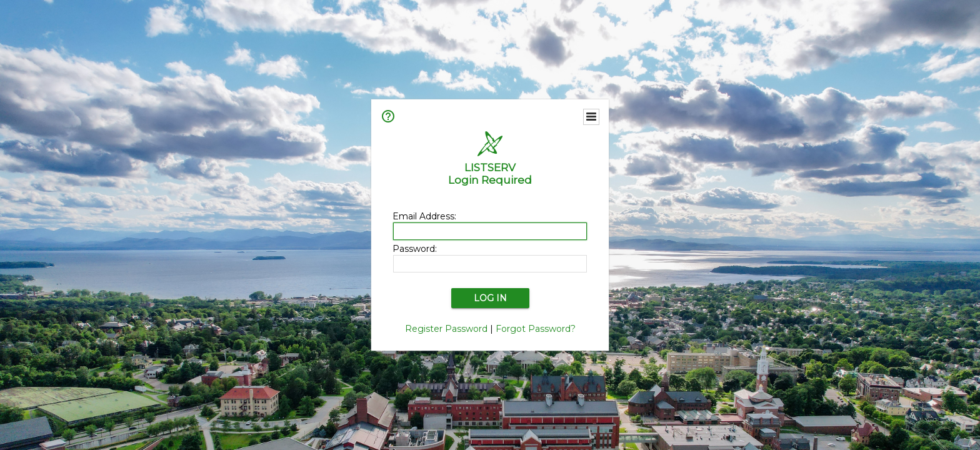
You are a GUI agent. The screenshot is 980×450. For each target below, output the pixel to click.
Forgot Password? (536, 329)
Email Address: (424, 216)
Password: (415, 249)
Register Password (446, 329)
